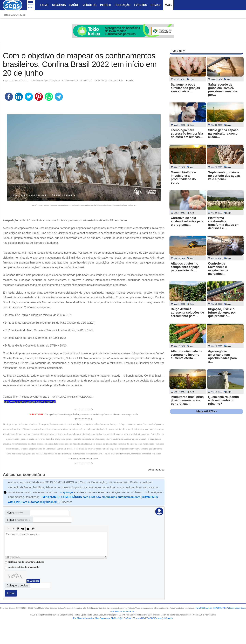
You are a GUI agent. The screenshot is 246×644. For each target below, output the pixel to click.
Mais (168, 5)
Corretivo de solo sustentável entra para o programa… (187, 221)
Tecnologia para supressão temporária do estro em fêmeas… (187, 134)
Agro (121, 81)
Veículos (90, 5)
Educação (122, 5)
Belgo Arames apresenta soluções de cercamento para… (187, 313)
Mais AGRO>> (206, 411)
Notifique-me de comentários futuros (26, 562)
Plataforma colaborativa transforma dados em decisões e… (224, 223)
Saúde (74, 5)
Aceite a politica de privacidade (24, 567)
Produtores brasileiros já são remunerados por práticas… (187, 400)
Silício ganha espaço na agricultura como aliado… (223, 134)
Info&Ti (106, 5)
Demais (156, 5)
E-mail (19, 520)
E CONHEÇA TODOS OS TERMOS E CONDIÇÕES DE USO (95, 493)
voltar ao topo (156, 470)
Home (44, 5)
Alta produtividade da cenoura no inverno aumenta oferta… (187, 355)
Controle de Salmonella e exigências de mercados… (218, 269)
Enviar (11, 593)
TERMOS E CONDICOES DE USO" (85, 459)
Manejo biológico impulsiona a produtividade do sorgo (183, 177)
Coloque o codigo (17, 586)
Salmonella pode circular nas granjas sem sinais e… (185, 88)
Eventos (140, 5)
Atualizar (35, 581)
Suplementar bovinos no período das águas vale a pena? (224, 176)
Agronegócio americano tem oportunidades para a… (222, 356)
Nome (15, 513)
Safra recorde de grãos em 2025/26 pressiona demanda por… (223, 90)
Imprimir (129, 81)
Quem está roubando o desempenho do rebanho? (223, 400)
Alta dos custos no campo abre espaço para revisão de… (185, 267)
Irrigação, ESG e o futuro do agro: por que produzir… (222, 313)
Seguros (59, 5)
